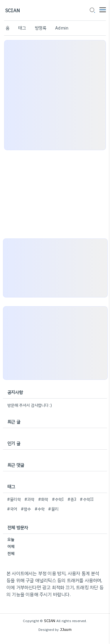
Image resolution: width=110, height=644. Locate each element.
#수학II (87, 500)
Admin (62, 28)
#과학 (29, 500)
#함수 (26, 509)
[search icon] (92, 11)
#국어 (12, 509)
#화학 (43, 500)
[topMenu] (103, 9)
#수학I (58, 500)
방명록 (41, 28)
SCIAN (13, 11)
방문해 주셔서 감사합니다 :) (30, 405)
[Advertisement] (55, 95)
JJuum (66, 630)
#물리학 (14, 500)
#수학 (40, 509)
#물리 (53, 509)
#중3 (72, 500)
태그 (22, 28)
